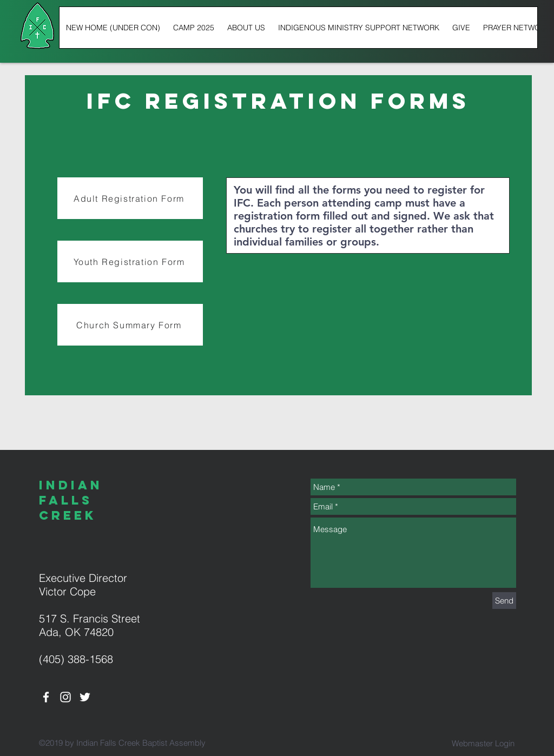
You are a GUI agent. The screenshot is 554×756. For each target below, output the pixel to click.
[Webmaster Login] (483, 743)
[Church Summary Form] (130, 325)
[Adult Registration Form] (130, 198)
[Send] (504, 601)
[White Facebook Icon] (46, 697)
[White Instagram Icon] (65, 697)
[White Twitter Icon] (85, 697)
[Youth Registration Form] (130, 261)
